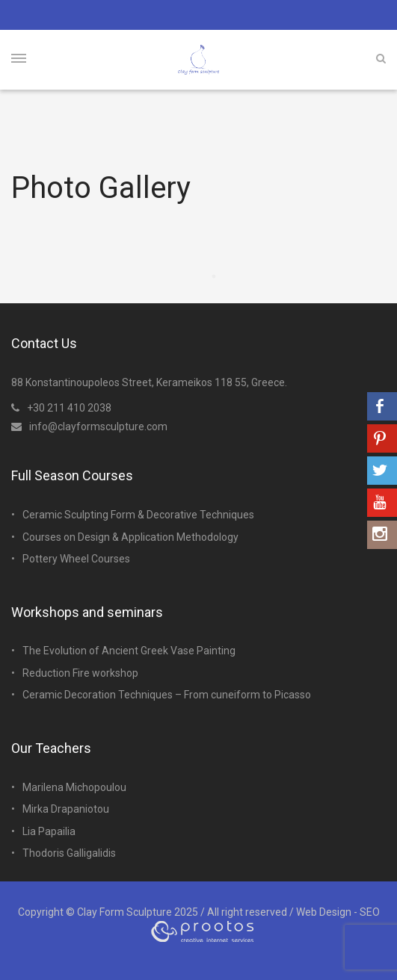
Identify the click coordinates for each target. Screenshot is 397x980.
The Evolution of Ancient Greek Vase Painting (129, 651)
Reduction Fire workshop (80, 673)
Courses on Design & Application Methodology (130, 537)
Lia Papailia (49, 831)
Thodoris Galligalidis (69, 853)
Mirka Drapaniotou (66, 809)
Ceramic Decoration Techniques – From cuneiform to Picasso (167, 695)
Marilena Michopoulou (74, 787)
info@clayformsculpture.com (89, 427)
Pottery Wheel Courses (76, 559)
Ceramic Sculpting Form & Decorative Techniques (138, 515)
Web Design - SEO (338, 912)
